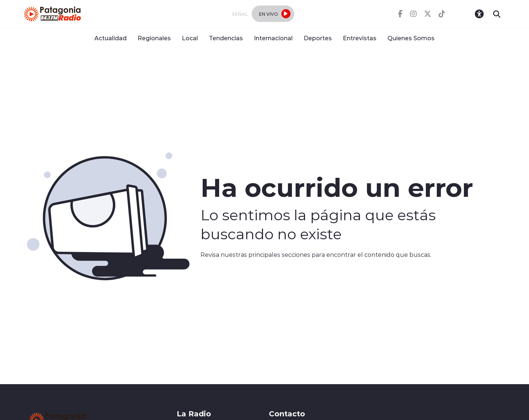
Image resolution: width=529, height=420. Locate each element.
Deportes (318, 38)
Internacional (273, 38)
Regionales (154, 38)
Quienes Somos (411, 38)
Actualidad (110, 38)
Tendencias (226, 38)
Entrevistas (360, 38)
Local (190, 38)
